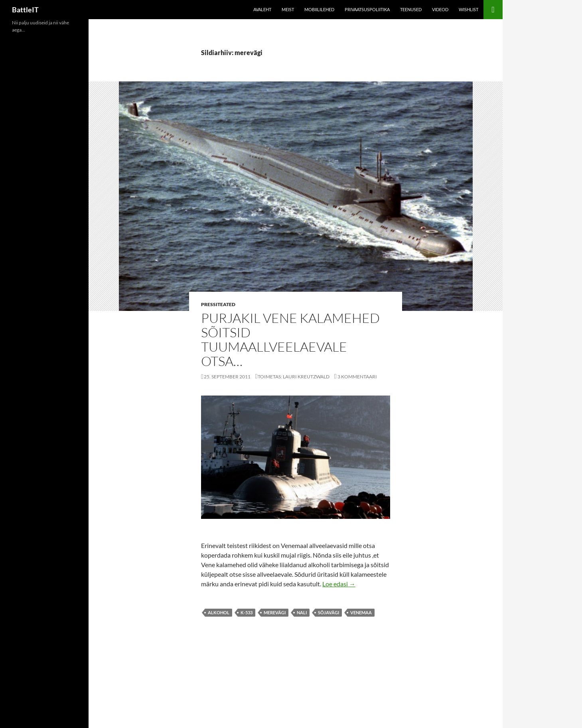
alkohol (219, 612)
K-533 (247, 612)
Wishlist (469, 9)
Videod (440, 9)
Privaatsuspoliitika (367, 9)
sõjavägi (328, 612)
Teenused (411, 9)
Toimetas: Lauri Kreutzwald (294, 377)
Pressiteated (218, 304)
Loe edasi (339, 584)
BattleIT (25, 10)
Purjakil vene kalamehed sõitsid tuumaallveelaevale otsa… (290, 339)
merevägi (275, 612)
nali (302, 612)
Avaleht (262, 9)
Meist (288, 9)
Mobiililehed (319, 9)
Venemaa (361, 612)
